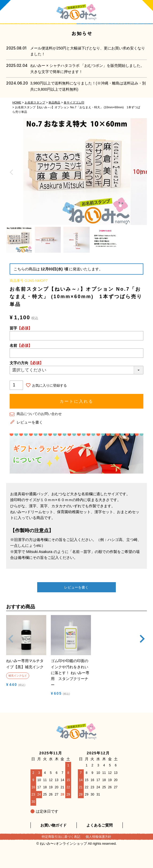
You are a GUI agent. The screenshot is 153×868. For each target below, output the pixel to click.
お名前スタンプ (35, 102)
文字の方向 (26, 363)
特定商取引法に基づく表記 (61, 837)
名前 (21, 345)
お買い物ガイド (53, 825)
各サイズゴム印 (74, 102)
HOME (17, 102)
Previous (12, 172)
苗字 (21, 328)
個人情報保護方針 (98, 837)
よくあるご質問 (100, 825)
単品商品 (54, 102)
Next (141, 172)
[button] (11, 644)
